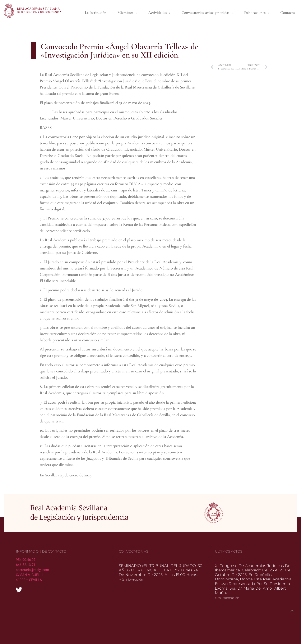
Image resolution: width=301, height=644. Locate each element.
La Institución (96, 12)
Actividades (159, 13)
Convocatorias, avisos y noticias (207, 13)
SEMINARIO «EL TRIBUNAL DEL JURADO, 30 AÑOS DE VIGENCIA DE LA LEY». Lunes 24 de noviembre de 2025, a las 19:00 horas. (161, 561)
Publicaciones (257, 13)
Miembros (127, 13)
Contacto (288, 12)
